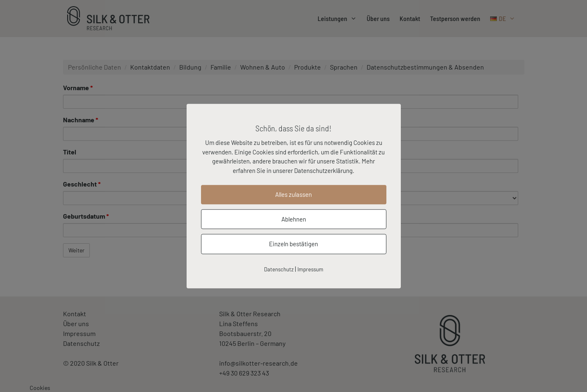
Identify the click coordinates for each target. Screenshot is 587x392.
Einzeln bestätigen (293, 244)
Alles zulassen (293, 194)
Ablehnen (294, 219)
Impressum (310, 269)
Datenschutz (279, 269)
